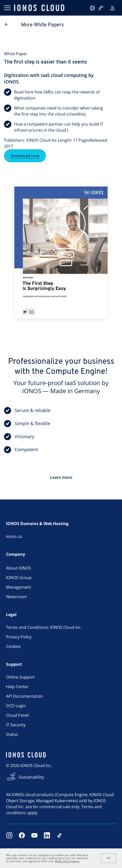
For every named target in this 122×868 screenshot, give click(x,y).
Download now (25, 156)
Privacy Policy (19, 637)
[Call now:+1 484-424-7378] (101, 8)
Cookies (13, 646)
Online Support (20, 677)
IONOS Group (19, 578)
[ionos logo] (39, 8)
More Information (67, 861)
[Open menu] (7, 8)
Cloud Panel (17, 715)
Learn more (61, 477)
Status (12, 734)
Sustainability (31, 777)
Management (19, 587)
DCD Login (16, 706)
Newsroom (16, 597)
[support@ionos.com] (93, 8)
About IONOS (18, 568)
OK (109, 858)
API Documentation (24, 696)
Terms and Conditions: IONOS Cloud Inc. (44, 627)
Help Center (17, 687)
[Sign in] (112, 8)
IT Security (16, 725)
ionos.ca (14, 536)
